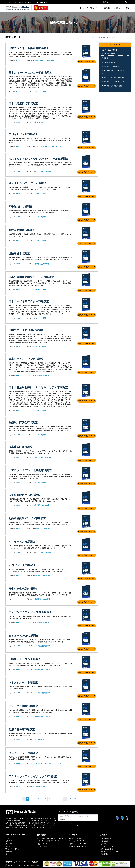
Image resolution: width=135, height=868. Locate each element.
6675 (18, 740)
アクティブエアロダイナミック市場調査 (33, 776)
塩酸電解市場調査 (19, 253)
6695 (18, 240)
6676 (18, 716)
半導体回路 (104, 854)
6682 (18, 576)
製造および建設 (40, 122)
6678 (18, 669)
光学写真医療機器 (107, 849)
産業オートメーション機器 (110, 851)
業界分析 (9, 841)
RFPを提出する (115, 45)
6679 (18, 646)
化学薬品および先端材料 (43, 264)
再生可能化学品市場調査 (23, 589)
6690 (18, 375)
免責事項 (9, 862)
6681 (18, 599)
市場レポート (119, 8)
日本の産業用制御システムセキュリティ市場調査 (38, 387)
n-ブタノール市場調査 (22, 565)
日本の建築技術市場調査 (23, 103)
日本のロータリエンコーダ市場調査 (30, 73)
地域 (127, 8)
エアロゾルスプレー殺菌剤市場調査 (30, 470)
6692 (18, 318)
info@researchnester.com (78, 846)
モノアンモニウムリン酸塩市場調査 (30, 612)
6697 (18, 193)
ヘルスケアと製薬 (40, 91)
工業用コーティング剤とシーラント (46, 61)
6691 (18, 347)
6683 (18, 552)
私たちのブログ (11, 846)
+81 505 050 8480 (40, 2)
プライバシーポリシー (22, 862)
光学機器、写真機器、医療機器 (113, 86)
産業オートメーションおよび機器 (114, 77)
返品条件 (9, 851)
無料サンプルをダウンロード (87, 62)
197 (70, 799)
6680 (18, 622)
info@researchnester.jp (23, 2)
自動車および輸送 (40, 289)
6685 (18, 505)
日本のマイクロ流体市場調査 (26, 330)
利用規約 (35, 862)
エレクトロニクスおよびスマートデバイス (48, 147)
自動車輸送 (104, 841)
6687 (18, 457)
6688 (18, 435)
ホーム (82, 8)
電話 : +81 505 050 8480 (46, 844)
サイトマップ (10, 854)
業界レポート (10, 844)
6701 (18, 91)
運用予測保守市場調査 (22, 729)
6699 (18, 147)
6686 (18, 483)
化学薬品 (104, 844)
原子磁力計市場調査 (20, 207)
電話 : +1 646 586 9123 (77, 844)
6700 (18, 122)
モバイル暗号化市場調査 (23, 134)
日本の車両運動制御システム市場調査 (31, 277)
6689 (18, 410)
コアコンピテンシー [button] (94, 8)
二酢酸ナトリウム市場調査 (25, 659)
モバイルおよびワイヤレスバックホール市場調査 (38, 159)
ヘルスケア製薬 (106, 839)
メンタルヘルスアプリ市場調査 (28, 183)
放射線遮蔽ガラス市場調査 (25, 495)
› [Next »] (79, 799)
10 (61, 799)
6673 (18, 787)
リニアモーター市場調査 (23, 753)
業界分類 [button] (108, 8)
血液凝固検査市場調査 (22, 230)
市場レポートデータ (13, 849)
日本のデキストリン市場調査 (26, 359)
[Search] (126, 2)
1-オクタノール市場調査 (23, 683)
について (10, 2)
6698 (18, 171)
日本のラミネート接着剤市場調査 (29, 48)
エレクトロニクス (107, 846)
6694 (18, 264)
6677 (18, 693)
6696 (18, 217)
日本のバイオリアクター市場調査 (29, 301)
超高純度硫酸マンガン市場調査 (27, 518)
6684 (18, 529)
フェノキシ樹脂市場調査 (23, 706)
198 (75, 799)
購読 (78, 825)
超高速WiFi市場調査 (21, 447)
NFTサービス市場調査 (22, 542)
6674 (18, 763)
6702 (18, 61)
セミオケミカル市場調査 (23, 636)
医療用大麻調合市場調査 (23, 422)
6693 (18, 289)
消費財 (106, 58)
